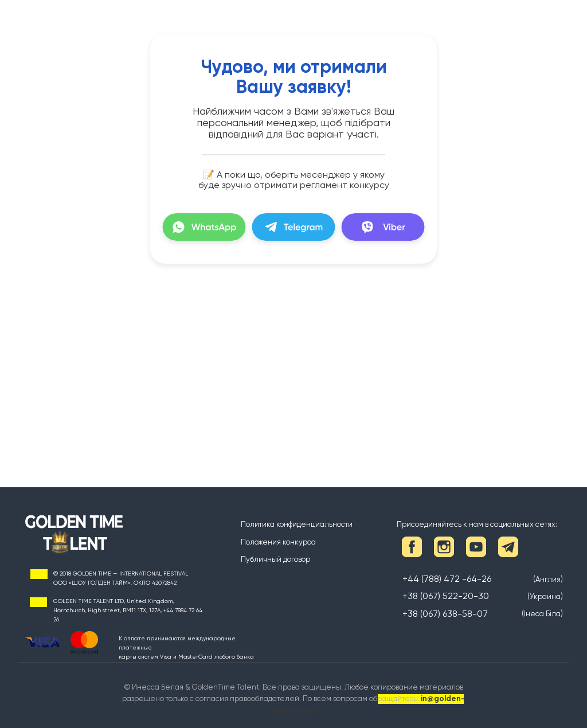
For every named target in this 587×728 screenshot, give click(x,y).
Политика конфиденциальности (297, 524)
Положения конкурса (278, 542)
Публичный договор (275, 559)
